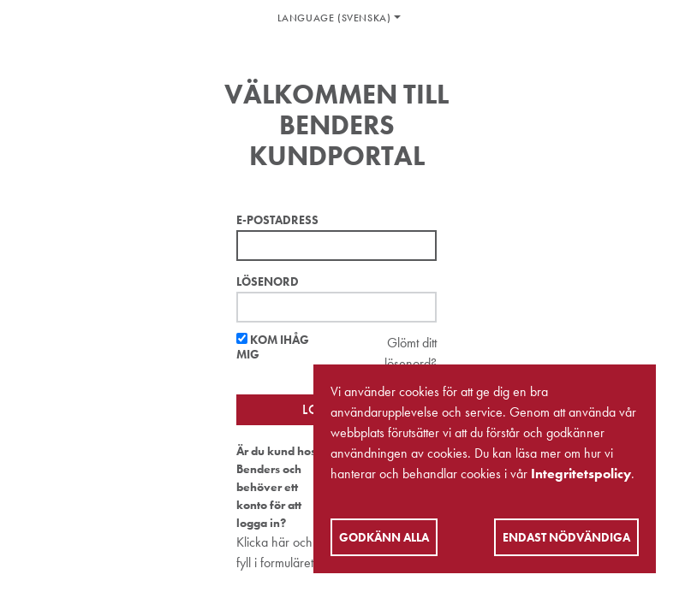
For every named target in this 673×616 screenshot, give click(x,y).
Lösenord (268, 281)
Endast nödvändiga (566, 537)
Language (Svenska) (334, 18)
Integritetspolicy (581, 474)
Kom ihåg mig (273, 348)
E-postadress (277, 220)
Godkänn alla (384, 537)
